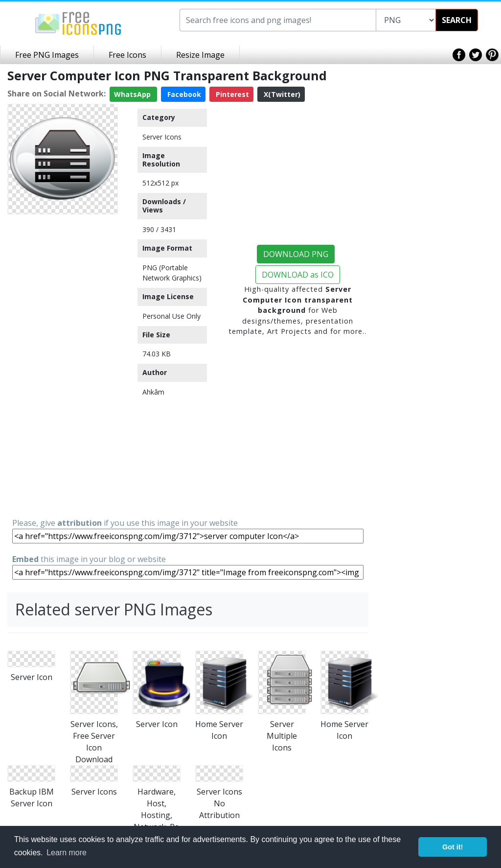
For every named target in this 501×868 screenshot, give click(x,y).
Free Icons (127, 55)
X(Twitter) (281, 94)
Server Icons (162, 137)
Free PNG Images (47, 55)
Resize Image (200, 55)
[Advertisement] (63, 365)
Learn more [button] (67, 853)
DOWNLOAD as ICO (298, 275)
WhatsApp (133, 94)
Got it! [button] (453, 847)
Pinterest (231, 94)
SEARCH (457, 20)
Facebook (183, 94)
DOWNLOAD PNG (296, 254)
